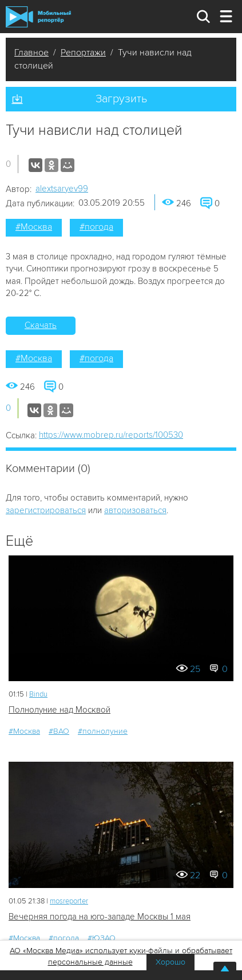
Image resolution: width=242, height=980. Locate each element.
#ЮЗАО (102, 938)
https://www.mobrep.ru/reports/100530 (111, 435)
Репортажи (83, 53)
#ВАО (59, 731)
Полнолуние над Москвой (59, 710)
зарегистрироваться (46, 510)
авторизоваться (135, 510)
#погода (96, 227)
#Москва (34, 227)
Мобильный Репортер (38, 17)
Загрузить (121, 99)
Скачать (41, 325)
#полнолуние (103, 731)
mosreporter (69, 901)
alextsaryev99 (62, 189)
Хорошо (170, 962)
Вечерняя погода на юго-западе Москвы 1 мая (100, 917)
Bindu (38, 694)
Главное (31, 53)
